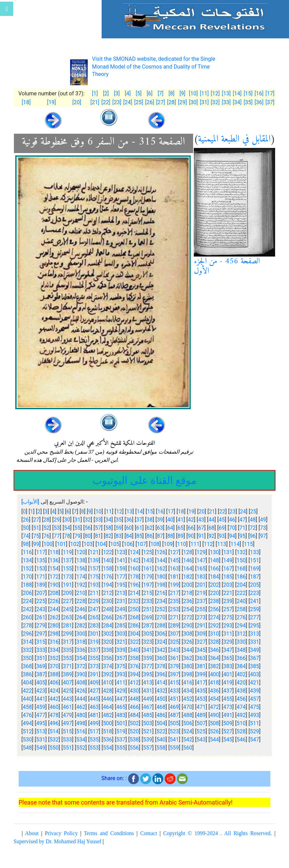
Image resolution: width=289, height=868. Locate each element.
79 (77, 536)
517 (94, 731)
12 (119, 512)
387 (41, 674)
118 (54, 552)
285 (121, 626)
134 (27, 560)
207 (41, 593)
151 (255, 560)
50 (26, 528)
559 (174, 748)
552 (81, 748)
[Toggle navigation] (7, 9)
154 (54, 569)
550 (54, 748)
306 (161, 634)
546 (241, 740)
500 (108, 723)
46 (232, 520)
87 (160, 536)
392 (108, 674)
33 (98, 520)
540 (161, 740)
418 (214, 683)
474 (241, 707)
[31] (204, 102)
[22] (106, 102)
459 (41, 707)
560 (188, 748)
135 (41, 560)
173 (68, 577)
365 (228, 658)
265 (94, 617)
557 (148, 748)
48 (253, 520)
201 (201, 585)
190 (54, 585)
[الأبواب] (30, 502)
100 (48, 544)
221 (228, 593)
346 (214, 650)
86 (150, 536)
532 (54, 740)
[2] (106, 93)
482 (108, 715)
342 (161, 650)
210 (81, 593)
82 (108, 536)
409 (94, 683)
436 (214, 691)
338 (108, 650)
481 (94, 715)
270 (161, 617)
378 (161, 666)
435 (201, 691)
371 (68, 666)
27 (36, 520)
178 (134, 577)
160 (134, 569)
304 (134, 634)
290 (188, 626)
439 (255, 691)
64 (170, 528)
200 (188, 585)
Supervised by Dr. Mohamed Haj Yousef (57, 841)
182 (188, 577)
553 (94, 748)
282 (81, 626)
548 (27, 748)
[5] (139, 93)
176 (108, 577)
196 (134, 585)
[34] (237, 102)
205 (255, 585)
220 (214, 593)
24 (243, 512)
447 (121, 699)
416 (188, 683)
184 (214, 577)
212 (108, 593)
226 (54, 601)
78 (67, 536)
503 (148, 723)
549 (41, 748)
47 (242, 520)
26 (26, 520)
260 (27, 617)
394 (134, 674)
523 (174, 731)
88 (170, 536)
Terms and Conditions (109, 833)
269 (148, 617)
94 (232, 536)
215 (148, 593)
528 (241, 731)
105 (115, 544)
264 (81, 617)
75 (36, 536)
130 (214, 552)
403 (255, 674)
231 (121, 601)
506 (188, 723)
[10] (193, 93)
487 (174, 715)
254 (188, 609)
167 (228, 569)
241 (255, 601)
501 (121, 723)
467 (148, 707)
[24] (128, 102)
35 (119, 520)
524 (188, 731)
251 (148, 609)
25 (253, 512)
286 (134, 626)
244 (54, 609)
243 (41, 609)
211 (94, 593)
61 (139, 528)
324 (161, 642)
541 (174, 740)
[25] (139, 102)
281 (68, 626)
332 (27, 650)
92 (211, 536)
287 (148, 626)
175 (94, 577)
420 (241, 683)
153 (41, 569)
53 (57, 528)
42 (191, 520)
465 (121, 707)
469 (174, 707)
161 (148, 569)
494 (27, 723)
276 (241, 617)
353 (68, 658)
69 (222, 528)
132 (241, 552)
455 (228, 699)
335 (68, 650)
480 (81, 715)
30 (67, 520)
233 (148, 601)
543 (201, 740)
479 (68, 715)
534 (81, 740)
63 (160, 528)
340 (134, 650)
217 (174, 593)
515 (68, 731)
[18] (26, 102)
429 (121, 691)
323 (148, 642)
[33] (226, 102)
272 (188, 617)
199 (174, 585)
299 (68, 634)
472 (214, 707)
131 (228, 552)
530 (27, 740)
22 (222, 512)
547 (255, 740)
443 (68, 699)
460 (54, 707)
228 (81, 601)
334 (54, 650)
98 (26, 544)
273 (201, 617)
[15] (248, 93)
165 (201, 569)
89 (181, 536)
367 (255, 658)
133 (255, 552)
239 (228, 601)
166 (214, 569)
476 (27, 715)
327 (201, 642)
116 (27, 552)
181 (174, 577)
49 (263, 520)
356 (108, 658)
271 (174, 617)
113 (222, 544)
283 (94, 626)
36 (129, 520)
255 (201, 609)
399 (201, 674)
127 (174, 552)
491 (228, 715)
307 (174, 634)
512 (27, 731)
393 (121, 674)
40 (170, 520)
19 (191, 512)
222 (241, 593)
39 (160, 520)
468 (161, 707)
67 (201, 528)
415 (174, 683)
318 (81, 642)
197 (148, 585)
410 (108, 683)
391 (94, 674)
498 (81, 723)
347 (228, 650)
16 (160, 512)
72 (253, 528)
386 (27, 674)
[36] (259, 102)
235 (174, 601)
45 (222, 520)
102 (75, 544)
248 (108, 609)
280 (54, 626)
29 (57, 520)
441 (41, 699)
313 (255, 634)
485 (148, 715)
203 (228, 585)
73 (263, 528)
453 (201, 699)
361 (174, 658)
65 (181, 528)
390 (81, 674)
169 (255, 569)
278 (27, 626)
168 (241, 569)
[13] (226, 93)
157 (94, 569)
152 (27, 569)
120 (81, 552)
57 (98, 528)
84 (129, 536)
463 (94, 707)
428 (108, 691)
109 (168, 544)
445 (94, 699)
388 (54, 674)
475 (255, 707)
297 (41, 634)
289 (174, 626)
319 (94, 642)
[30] (193, 102)
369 (41, 666)
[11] (204, 93)
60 (129, 528)
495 (41, 723)
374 (108, 666)
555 (121, 748)
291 (201, 626)
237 (201, 601)
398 (188, 674)
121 (94, 552)
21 (212, 512)
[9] (182, 93)
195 (121, 585)
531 (41, 740)
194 (108, 585)
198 (161, 585)
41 (181, 520)
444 (81, 699)
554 (108, 748)
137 (68, 560)
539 (148, 740)
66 (191, 528)
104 (101, 544)
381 (201, 666)
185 (228, 577)
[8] (171, 93)
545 (228, 740)
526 (214, 731)
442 (54, 699)
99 (36, 544)
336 (81, 650)
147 (201, 560)
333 (41, 650)
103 (88, 544)
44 (211, 520)
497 (68, 723)
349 (255, 650)
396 (161, 674)
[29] (182, 102)
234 (161, 601)
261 (41, 617)
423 (41, 691)
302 (108, 634)
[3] (117, 93)
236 (188, 601)
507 (201, 723)
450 (161, 699)
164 (188, 569)
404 (27, 683)
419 (228, 683)
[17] (270, 93)
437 (228, 691)
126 (161, 552)
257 (228, 609)
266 (108, 617)
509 (228, 723)
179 (148, 577)
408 (81, 683)
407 (68, 683)
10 (99, 512)
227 (68, 601)
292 (214, 626)
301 (94, 634)
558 (161, 748)
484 (134, 715)
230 (108, 601)
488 (188, 715)
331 (255, 642)
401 (228, 674)
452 (188, 699)
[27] (161, 102)
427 (94, 691)
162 (161, 569)
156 (81, 569)
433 (174, 691)
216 (161, 593)
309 (201, 634)
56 (88, 528)
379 (174, 666)
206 (27, 593)
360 (161, 658)
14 (140, 512)
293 (228, 626)
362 (188, 658)
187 (255, 577)
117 (41, 552)
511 (255, 723)
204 (241, 585)
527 (228, 731)
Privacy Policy (61, 833)
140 (108, 560)
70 (232, 528)
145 (174, 560)
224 (27, 601)
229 (94, 601)
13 (129, 512)
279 (41, 626)
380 (188, 666)
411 (121, 683)
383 (228, 666)
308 (188, 634)
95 (242, 536)
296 (27, 634)
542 (188, 740)
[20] (77, 102)
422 (27, 691)
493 (255, 715)
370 (54, 666)
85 (139, 536)
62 (150, 528)
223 (255, 593)
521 (148, 731)
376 (134, 666)
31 (77, 520)
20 (202, 512)
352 (54, 658)
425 (68, 691)
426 (81, 691)
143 (148, 560)
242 (27, 609)
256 (214, 609)
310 (214, 634)
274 (214, 617)
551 (68, 748)
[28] (171, 102)
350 (27, 658)
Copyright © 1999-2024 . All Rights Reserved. (218, 833)
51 (36, 528)
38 (150, 520)
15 (150, 512)
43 (201, 520)
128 (188, 552)
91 (201, 536)
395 (148, 674)
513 (41, 731)
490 (214, 715)
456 (241, 699)
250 (134, 609)
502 (134, 723)
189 (41, 585)
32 (88, 520)
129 (201, 552)
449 (148, 699)
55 (77, 528)
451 (174, 699)
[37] (270, 102)
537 (121, 740)
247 (94, 609)
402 (241, 674)
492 (241, 715)
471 (201, 707)
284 (108, 626)
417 (201, 683)
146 (188, 560)
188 (27, 585)
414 (161, 683)
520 (134, 731)
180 (161, 577)
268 (134, 617)
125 (148, 552)
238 (214, 601)
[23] (117, 102)
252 (161, 609)
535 (94, 740)
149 (228, 560)
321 (121, 642)
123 (121, 552)
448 (134, 699)
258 (241, 609)
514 (54, 731)
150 (241, 560)
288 (161, 626)
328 (214, 642)
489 (201, 715)
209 (68, 593)
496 (54, 723)
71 (242, 528)
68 (211, 528)
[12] (215, 93)
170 (27, 577)
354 (81, 658)
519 (121, 731)
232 (134, 601)
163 (174, 569)
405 (41, 683)
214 (134, 593)
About (32, 833)
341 (148, 650)
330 (241, 642)
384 (241, 666)
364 (214, 658)
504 (161, 723)
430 (134, 691)
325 (174, 642)
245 (68, 609)
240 (241, 601)
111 (195, 544)
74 (26, 536)
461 (68, 707)
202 (214, 585)
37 (139, 520)
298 (54, 634)
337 (94, 650)
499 (94, 723)
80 (88, 536)
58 (108, 528)
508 (214, 723)
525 (201, 731)
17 (171, 512)
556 (134, 748)
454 (214, 699)
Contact (149, 833)
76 (46, 536)
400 (214, 674)
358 (134, 658)
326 (188, 642)
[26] (149, 102)
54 (67, 528)
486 (161, 715)
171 (41, 577)
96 (253, 536)
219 (201, 593)
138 (81, 560)
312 (241, 634)
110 (182, 544)
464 (108, 707)
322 (134, 642)
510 (241, 723)
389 (68, 674)
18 (181, 512)
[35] (248, 102)
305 (148, 634)
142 (134, 560)
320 (108, 642)
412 (134, 683)
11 (109, 512)
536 (108, 740)
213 (121, 593)
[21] (95, 102)
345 (201, 650)
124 (134, 552)
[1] (95, 93)
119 (68, 552)
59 (119, 528)
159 (121, 569)
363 (201, 658)
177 (121, 577)
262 (54, 617)
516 (81, 731)
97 (263, 536)
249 (121, 609)
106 (128, 544)
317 (68, 642)
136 (54, 560)
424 (54, 691)
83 (119, 536)
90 (191, 536)
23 (232, 512)
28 (46, 520)
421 (255, 683)
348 (241, 650)
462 (81, 707)
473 (228, 707)
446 (108, 699)
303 (121, 634)
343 (174, 650)
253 (174, 609)
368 (27, 666)
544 (214, 740)
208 (54, 593)
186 (241, 577)
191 (68, 585)
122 (108, 552)
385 (255, 666)
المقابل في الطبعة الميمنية (234, 139)
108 (155, 544)
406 (54, 683)
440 (27, 699)
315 (41, 642)
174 (81, 577)
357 (121, 658)
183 (201, 577)
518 (108, 731)
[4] (128, 93)
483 (121, 715)
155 (68, 569)
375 (121, 666)
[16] (259, 93)
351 (41, 658)
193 (94, 585)
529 (255, 731)
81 (98, 536)
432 (161, 691)
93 (222, 536)
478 (54, 715)
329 (228, 642)
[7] (160, 93)
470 (188, 707)
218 (188, 593)
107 (141, 544)
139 (94, 560)
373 (94, 666)
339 (121, 650)
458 (27, 707)
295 (255, 626)
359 (148, 658)
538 (134, 740)
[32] (215, 102)
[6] (150, 93)
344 (188, 650)
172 (54, 577)
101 (61, 544)
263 (68, 617)
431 (148, 691)
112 (208, 544)
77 (57, 536)
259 (255, 609)
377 (148, 666)
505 (174, 723)
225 (41, 601)
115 (249, 544)
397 (174, 674)
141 (121, 560)
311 (228, 634)
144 (161, 560)
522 (161, 731)
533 (68, 740)
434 (188, 691)
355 (94, 658)
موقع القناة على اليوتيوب (144, 480)
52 (46, 528)
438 (241, 691)
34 (108, 520)
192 (81, 585)
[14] (237, 93)
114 (235, 544)
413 (148, 683)
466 (134, 707)
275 (228, 617)
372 (81, 666)
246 (81, 609)
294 (241, 626)
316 (54, 642)
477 (41, 715)
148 (214, 560)
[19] (51, 102)
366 (241, 658)
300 (81, 634)
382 (214, 666)
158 (108, 569)
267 (121, 617)
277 (255, 617)
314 (27, 642)
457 (255, 699)
